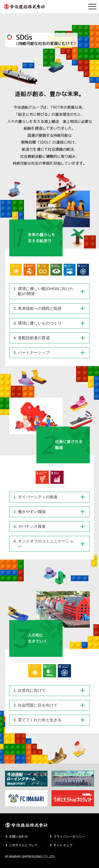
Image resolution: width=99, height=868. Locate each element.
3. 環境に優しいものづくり (37, 323)
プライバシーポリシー (69, 836)
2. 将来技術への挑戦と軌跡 (37, 308)
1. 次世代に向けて (30, 690)
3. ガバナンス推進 (30, 526)
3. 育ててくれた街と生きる (37, 720)
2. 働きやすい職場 (30, 512)
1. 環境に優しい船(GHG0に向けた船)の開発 (44, 291)
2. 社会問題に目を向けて (36, 705)
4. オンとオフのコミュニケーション (43, 544)
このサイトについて (23, 845)
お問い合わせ (18, 836)
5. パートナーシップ (32, 352)
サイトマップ (63, 845)
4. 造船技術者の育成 (32, 338)
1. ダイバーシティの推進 (36, 497)
